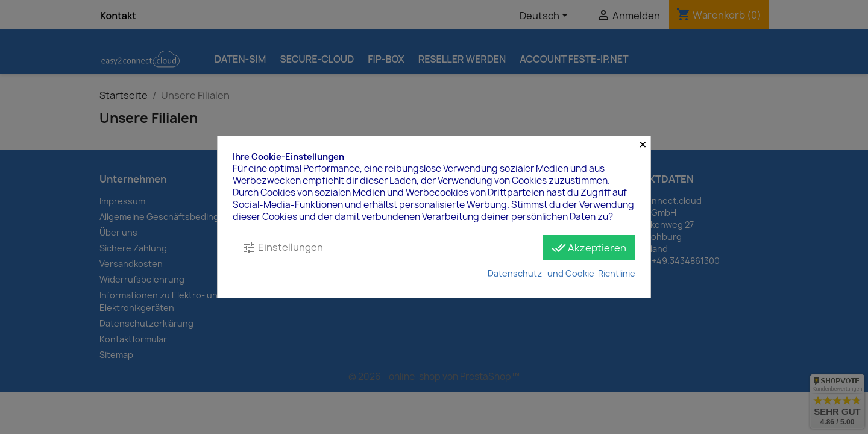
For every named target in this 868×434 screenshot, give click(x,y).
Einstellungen (282, 248)
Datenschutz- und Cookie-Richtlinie (561, 273)
